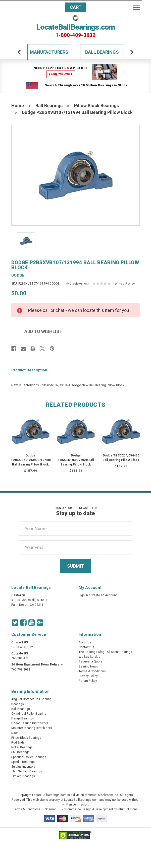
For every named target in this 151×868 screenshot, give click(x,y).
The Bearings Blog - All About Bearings (105, 652)
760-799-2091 (21, 670)
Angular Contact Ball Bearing (31, 699)
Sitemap (51, 809)
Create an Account (104, 595)
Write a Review (125, 284)
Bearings (18, 704)
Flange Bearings (23, 718)
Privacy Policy (88, 676)
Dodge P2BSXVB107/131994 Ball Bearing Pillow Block (77, 112)
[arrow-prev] (19, 52)
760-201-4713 (21, 658)
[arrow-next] (132, 52)
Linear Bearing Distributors (30, 723)
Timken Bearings (23, 776)
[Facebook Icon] (23, 623)
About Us (85, 642)
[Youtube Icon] (32, 623)
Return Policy (88, 681)
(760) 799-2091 (61, 74)
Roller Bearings (22, 747)
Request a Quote (90, 661)
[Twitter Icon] (15, 623)
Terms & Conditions (92, 671)
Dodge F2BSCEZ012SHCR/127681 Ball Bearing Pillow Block (31, 460)
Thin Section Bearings (27, 771)
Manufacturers (49, 52)
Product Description (29, 370)
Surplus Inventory (23, 767)
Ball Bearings (102, 52)
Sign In (83, 595)
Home (18, 106)
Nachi (15, 733)
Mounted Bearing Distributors (32, 728)
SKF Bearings (20, 752)
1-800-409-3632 (75, 35)
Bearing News (88, 666)
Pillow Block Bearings (96, 106)
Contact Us (86, 647)
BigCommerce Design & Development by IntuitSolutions (99, 809)
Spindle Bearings (23, 762)
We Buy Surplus (89, 657)
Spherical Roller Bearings (29, 757)
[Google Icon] (40, 623)
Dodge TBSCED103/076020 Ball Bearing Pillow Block (76, 460)
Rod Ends (18, 743)
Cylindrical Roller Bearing (29, 714)
